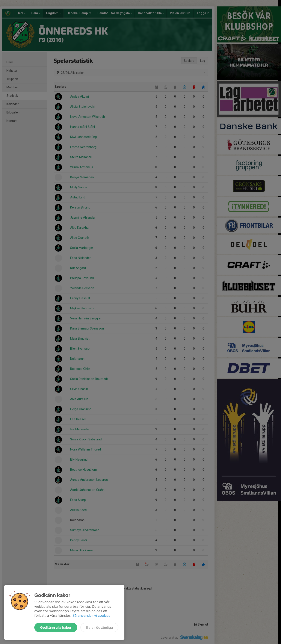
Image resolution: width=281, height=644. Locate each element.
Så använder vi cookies (91, 615)
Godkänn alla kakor (56, 627)
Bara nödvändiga (99, 627)
